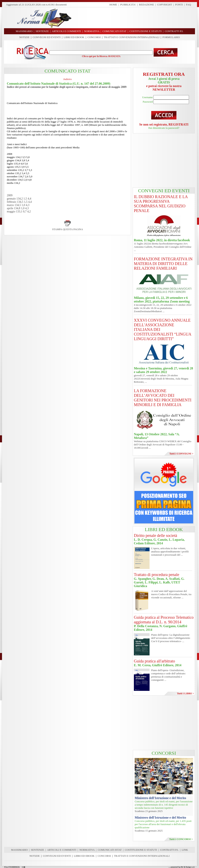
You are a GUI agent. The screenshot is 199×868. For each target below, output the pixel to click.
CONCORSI (94, 37)
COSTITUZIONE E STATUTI (141, 850)
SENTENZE (38, 850)
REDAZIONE (147, 5)
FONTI (179, 5)
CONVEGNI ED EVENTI (47, 37)
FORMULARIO (171, 37)
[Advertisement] (164, 161)
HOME (113, 5)
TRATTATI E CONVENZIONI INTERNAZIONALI (132, 37)
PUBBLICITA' (128, 5)
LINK (185, 850)
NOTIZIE (24, 37)
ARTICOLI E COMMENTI (62, 850)
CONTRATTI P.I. (169, 850)
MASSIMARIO (19, 850)
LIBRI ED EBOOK (74, 37)
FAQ (188, 5)
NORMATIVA (87, 850)
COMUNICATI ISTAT (110, 850)
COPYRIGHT (165, 5)
